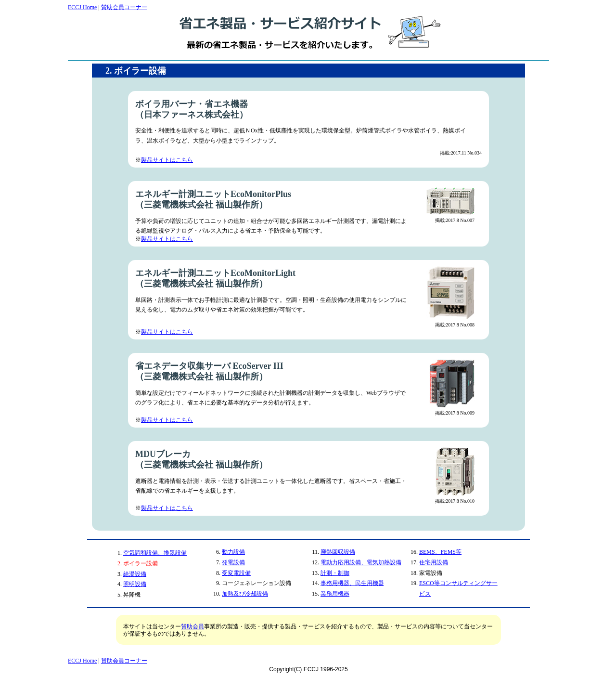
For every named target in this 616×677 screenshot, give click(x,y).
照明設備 (135, 584)
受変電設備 (236, 573)
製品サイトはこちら (167, 160)
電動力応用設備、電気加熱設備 (361, 562)
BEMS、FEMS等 (440, 552)
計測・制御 (335, 573)
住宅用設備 (434, 562)
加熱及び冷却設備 (245, 594)
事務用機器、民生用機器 (352, 583)
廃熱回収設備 (338, 552)
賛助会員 (192, 626)
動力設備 (233, 552)
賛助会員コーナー (124, 7)
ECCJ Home (82, 7)
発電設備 (233, 562)
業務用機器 (335, 594)
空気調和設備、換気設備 (155, 553)
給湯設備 (135, 574)
